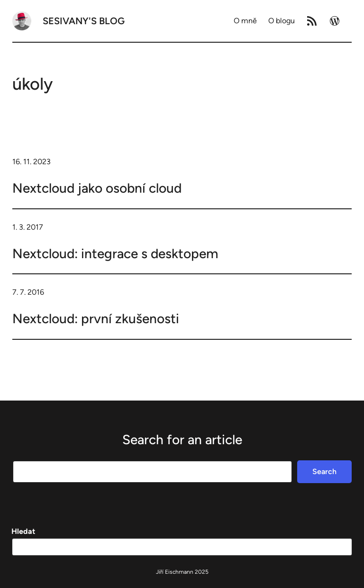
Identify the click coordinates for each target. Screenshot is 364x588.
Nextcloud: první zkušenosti (96, 318)
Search (324, 471)
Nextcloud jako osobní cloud (97, 188)
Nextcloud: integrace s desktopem (115, 253)
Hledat (23, 531)
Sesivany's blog (84, 21)
